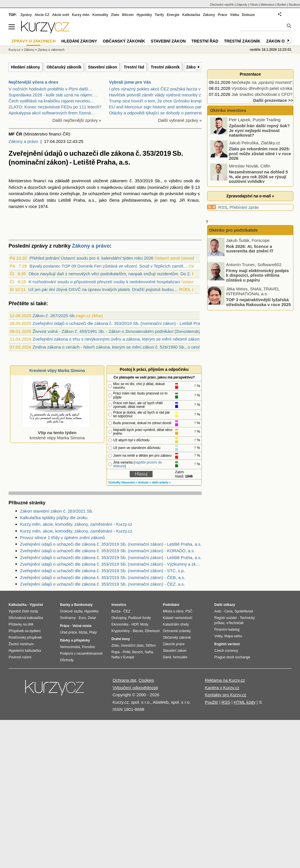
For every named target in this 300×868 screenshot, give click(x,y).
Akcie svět (61, 15)
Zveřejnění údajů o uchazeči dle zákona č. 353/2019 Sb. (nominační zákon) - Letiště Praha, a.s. (111, 544)
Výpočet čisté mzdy (23, 611)
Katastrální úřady (176, 624)
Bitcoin (128, 15)
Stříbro (151, 646)
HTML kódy (245, 702)
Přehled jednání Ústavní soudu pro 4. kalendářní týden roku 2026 (91, 258)
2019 (148, 181)
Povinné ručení (20, 657)
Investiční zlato (132, 646)
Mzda (83, 632)
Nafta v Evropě (123, 657)
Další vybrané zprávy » (180, 120)
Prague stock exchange (232, 657)
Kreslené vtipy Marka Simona (57, 371)
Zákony (209, 15)
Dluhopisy (119, 618)
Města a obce (173, 611)
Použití (211, 702)
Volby (218, 636)
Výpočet (36, 605)
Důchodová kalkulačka (26, 618)
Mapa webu (233, 636)
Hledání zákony (25, 67)
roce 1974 (38, 206)
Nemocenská (70, 647)
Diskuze (248, 15)
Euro (82, 618)
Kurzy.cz (14, 50)
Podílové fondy (139, 618)
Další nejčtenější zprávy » (77, 120)
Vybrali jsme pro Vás (130, 82)
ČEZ (127, 611)
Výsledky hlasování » (123, 482)
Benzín (138, 652)
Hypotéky (144, 15)
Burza (116, 611)
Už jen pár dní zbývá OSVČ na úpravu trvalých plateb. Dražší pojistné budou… (103, 289)
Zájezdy (242, 5)
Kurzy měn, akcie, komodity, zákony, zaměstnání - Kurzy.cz (76, 524)
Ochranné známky (177, 631)
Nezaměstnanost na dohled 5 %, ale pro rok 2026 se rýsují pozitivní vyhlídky (258, 177)
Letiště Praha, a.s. (77, 200)
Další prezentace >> (273, 100)
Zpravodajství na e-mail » (250, 196)
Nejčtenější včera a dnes (33, 82)
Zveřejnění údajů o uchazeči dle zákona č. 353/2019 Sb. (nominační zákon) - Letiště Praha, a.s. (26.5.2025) (135, 323)
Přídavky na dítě (21, 624)
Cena (228, 611)
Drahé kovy (121, 639)
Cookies (146, 680)
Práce (223, 15)
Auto (218, 611)
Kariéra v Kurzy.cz (222, 688)
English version (227, 644)
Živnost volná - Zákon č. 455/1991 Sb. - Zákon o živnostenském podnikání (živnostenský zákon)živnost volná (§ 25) (142, 331)
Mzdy (144, 624)
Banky (65, 605)
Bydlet (282, 5)
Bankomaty (83, 605)
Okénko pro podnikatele (233, 230)
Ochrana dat (124, 680)
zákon (176, 187)
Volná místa (82, 626)
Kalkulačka (191, 15)
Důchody (67, 660)
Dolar (92, 618)
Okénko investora (227, 110)
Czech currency (226, 651)
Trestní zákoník (165, 67)
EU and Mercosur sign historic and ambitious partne (158, 107)
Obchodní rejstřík (222, 5)
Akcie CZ (42, 15)
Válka (234, 15)
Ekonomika (120, 624)
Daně (167, 657)
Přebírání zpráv (244, 207)
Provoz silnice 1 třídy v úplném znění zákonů (62, 538)
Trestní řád (134, 67)
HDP (135, 624)
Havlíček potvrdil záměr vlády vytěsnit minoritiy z (155, 95)
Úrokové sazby (71, 611)
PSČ (189, 611)
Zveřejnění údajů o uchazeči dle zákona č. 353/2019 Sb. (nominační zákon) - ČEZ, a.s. (102, 584)
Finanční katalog (227, 630)
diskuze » (144, 482)
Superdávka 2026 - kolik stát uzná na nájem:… (53, 95)
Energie (173, 15)
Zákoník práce (174, 644)
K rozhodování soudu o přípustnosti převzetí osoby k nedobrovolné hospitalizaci (104, 282)
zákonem (119, 181)
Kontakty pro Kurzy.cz (226, 695)
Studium (294, 5)
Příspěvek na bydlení (25, 631)
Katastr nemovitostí (178, 618)
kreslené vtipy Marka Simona (56, 433)
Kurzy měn (81, 15)
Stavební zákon (103, 67)
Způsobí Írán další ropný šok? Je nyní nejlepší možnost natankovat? (259, 131)
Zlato (115, 15)
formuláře (180, 657)
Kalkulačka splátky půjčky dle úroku (54, 518)
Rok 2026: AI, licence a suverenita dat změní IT (250, 248)
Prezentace (250, 74)
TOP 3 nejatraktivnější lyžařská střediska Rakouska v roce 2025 (258, 302)
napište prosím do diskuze (138, 464)
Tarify (159, 15)
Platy (93, 632)
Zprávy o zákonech (51, 50)
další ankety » (161, 482)
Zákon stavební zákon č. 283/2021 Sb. (57, 511)
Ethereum (152, 631)
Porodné (88, 647)
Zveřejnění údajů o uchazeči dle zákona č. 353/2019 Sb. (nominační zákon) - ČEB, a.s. (103, 577)
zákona (41, 194)
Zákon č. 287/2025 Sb (54, 316)
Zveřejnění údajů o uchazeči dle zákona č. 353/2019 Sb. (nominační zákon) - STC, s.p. (102, 571)
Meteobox (268, 5)
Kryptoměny (121, 631)
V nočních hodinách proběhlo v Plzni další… (51, 89)
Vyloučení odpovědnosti (135, 688)
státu (141, 187)
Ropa (116, 652)
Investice (119, 605)
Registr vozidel (226, 618)
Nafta (149, 652)
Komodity (100, 15)
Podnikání (171, 605)
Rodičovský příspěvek (25, 638)
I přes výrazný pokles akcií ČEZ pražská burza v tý (157, 89)
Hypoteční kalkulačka (25, 651)
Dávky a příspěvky (75, 640)
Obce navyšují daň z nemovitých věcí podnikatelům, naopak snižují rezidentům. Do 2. (110, 274)
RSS (223, 207)
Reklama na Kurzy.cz (225, 680)
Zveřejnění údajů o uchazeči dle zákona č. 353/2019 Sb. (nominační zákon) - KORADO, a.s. (107, 551)
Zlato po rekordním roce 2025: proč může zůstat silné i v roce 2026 (260, 154)
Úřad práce (68, 632)
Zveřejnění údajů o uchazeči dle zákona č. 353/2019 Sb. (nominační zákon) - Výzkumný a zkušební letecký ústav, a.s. (111, 564)
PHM (126, 652)
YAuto (254, 5)
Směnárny (68, 618)
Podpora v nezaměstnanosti (81, 653)
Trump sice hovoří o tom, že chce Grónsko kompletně (160, 101)
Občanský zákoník (64, 67)
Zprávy (26, 15)
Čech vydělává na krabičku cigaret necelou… (51, 101)
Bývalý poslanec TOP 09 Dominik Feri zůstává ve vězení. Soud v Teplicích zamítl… (108, 266)
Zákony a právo (23, 141)
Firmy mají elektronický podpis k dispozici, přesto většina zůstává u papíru (257, 275)
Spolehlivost (244, 611)
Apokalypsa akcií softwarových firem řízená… (52, 113)
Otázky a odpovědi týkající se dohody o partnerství (157, 113)
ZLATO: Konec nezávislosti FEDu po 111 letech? (55, 107)
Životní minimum (21, 644)
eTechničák (235, 623)
